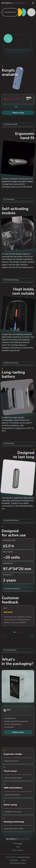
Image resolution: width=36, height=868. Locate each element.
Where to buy (18, 113)
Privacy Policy (14, 860)
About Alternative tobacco (18, 863)
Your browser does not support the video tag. (18, 158)
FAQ (18, 847)
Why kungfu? (18, 844)
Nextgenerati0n (24, 857)
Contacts (24, 860)
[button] (16, 107)
